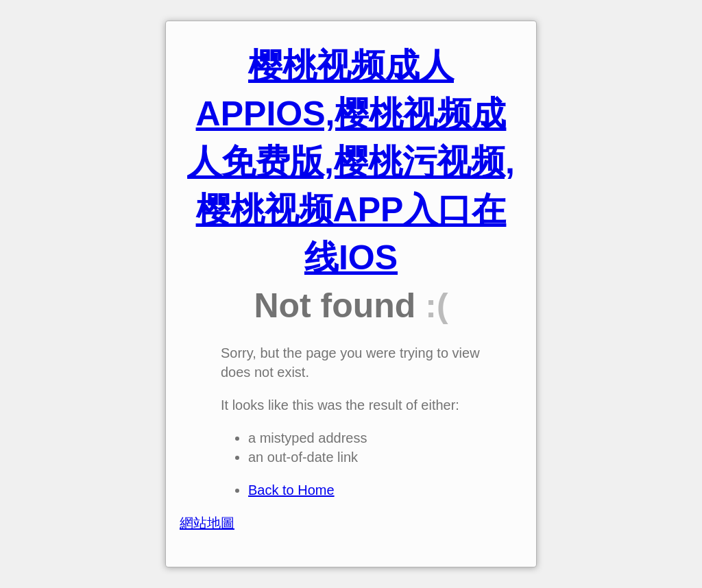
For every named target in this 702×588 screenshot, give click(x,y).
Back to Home (291, 490)
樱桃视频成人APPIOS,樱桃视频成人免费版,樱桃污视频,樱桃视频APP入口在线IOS (351, 162)
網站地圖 (207, 523)
